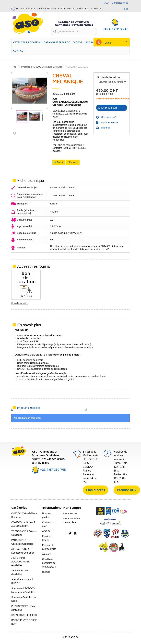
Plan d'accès (96, 490)
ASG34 (89, 42)
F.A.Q (106, 3)
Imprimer (106, 128)
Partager (73, 162)
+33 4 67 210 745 (49, 470)
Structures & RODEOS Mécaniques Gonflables (42, 67)
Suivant (14, 133)
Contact (19, 51)
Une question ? (109, 117)
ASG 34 (46, 531)
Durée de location (109, 77)
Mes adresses (70, 513)
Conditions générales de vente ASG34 (49, 563)
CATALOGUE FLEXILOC (57, 42)
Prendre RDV (127, 490)
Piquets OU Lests (53, 303)
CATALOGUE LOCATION (27, 42)
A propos (47, 554)
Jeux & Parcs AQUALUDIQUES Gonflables (20, 562)
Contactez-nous (120, 3)
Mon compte (72, 508)
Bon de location (117, 303)
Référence (58, 94)
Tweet (59, 162)
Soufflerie (82, 303)
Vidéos (78, 42)
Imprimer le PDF (109, 122)
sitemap (46, 572)
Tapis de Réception (22, 303)
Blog (126, 9)
